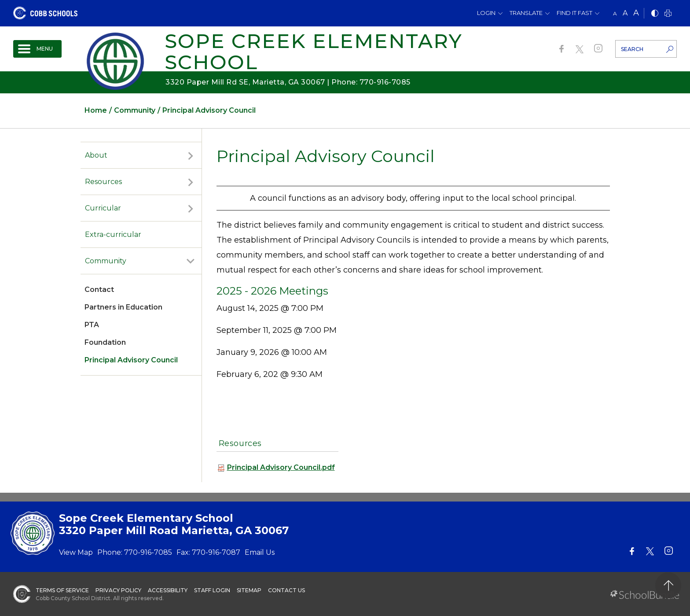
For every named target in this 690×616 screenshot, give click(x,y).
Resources (103, 182)
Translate (526, 13)
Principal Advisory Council (131, 360)
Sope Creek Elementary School (314, 51)
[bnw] (655, 14)
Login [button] (486, 13)
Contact (99, 290)
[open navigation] (37, 49)
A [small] (615, 13)
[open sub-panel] (191, 155)
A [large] (636, 13)
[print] (668, 14)
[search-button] (670, 50)
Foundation (105, 342)
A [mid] (625, 13)
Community (106, 261)
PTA (92, 325)
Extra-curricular (113, 234)
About (96, 155)
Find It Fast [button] (574, 13)
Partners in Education (123, 307)
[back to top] (668, 585)
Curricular (103, 208)
